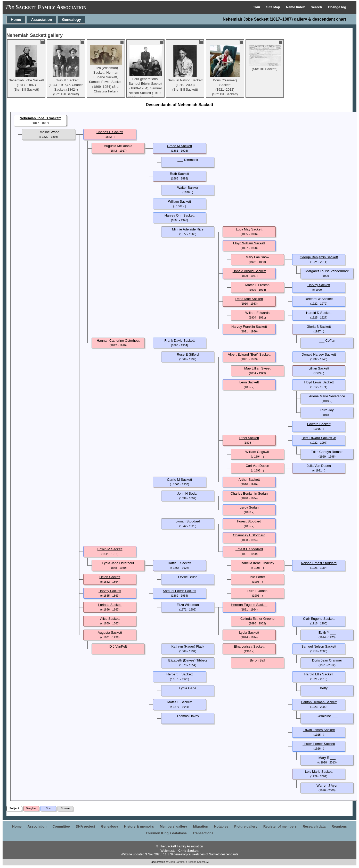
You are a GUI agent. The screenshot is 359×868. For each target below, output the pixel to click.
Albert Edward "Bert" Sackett (249, 354)
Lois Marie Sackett (319, 772)
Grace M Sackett (180, 146)
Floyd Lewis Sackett (319, 382)
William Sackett (180, 201)
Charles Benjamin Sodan (249, 493)
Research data (314, 826)
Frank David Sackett (179, 341)
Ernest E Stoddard (249, 549)
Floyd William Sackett (249, 243)
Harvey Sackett (319, 285)
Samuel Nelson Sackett (319, 646)
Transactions (203, 833)
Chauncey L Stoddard (249, 535)
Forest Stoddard (249, 521)
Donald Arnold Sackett (249, 271)
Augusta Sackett (110, 633)
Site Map (274, 7)
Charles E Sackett (110, 132)
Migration (201, 826)
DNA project (85, 826)
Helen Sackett (110, 577)
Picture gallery (246, 826)
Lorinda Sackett (110, 605)
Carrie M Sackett (180, 480)
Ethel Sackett (249, 438)
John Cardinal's (178, 862)
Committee (61, 826)
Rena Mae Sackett (249, 299)
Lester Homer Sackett (319, 744)
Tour (257, 7)
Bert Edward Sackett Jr (319, 438)
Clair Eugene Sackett (319, 619)
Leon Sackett (249, 382)
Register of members (280, 826)
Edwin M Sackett (110, 549)
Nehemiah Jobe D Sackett (40, 118)
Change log (337, 7)
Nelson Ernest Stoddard (319, 563)
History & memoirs (139, 826)
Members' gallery (174, 826)
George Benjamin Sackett (319, 257)
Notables (221, 826)
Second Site (195, 862)
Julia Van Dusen (319, 466)
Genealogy (72, 20)
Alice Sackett (110, 619)
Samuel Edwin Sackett (179, 591)
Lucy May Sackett (249, 229)
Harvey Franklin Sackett (249, 327)
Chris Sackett (188, 851)
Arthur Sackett (249, 480)
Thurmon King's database (166, 833)
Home (16, 20)
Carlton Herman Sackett (319, 702)
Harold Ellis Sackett (319, 674)
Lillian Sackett (319, 368)
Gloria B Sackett (319, 327)
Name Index (296, 7)
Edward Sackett (319, 424)
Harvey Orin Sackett (179, 215)
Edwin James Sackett (319, 730)
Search (317, 7)
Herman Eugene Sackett (249, 605)
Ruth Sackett (179, 174)
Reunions (339, 826)
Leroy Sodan (249, 507)
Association (42, 20)
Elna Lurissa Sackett (249, 646)
